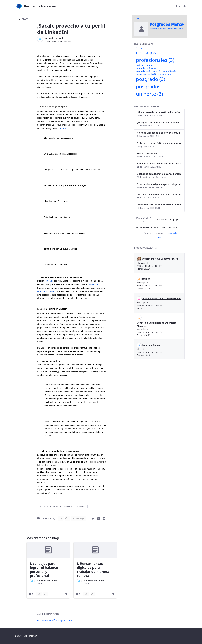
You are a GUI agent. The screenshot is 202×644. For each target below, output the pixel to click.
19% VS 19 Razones (147, 153)
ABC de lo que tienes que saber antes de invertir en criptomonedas (159, 194)
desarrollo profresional (148, 71)
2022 (140, 47)
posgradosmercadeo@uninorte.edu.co (168, 29)
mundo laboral (166, 74)
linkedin (68, 506)
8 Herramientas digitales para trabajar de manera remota (93, 569)
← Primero (146, 233)
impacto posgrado (146, 74)
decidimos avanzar (146, 65)
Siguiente (173, 233)
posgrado (151, 79)
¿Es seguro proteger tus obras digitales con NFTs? (159, 122)
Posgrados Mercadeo (55, 38)
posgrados (81, 506)
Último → (159, 238)
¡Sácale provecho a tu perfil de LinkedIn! (159, 112)
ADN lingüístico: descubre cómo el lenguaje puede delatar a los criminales (159, 205)
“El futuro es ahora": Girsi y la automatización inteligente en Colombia (159, 143)
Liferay (34, 636)
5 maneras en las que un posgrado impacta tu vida (159, 164)
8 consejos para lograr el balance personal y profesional (44, 569)
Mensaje (78, 518)
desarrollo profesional (148, 68)
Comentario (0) (46, 518)
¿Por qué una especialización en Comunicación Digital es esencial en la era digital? (159, 133)
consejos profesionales (50, 506)
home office (169, 71)
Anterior (160, 233)
